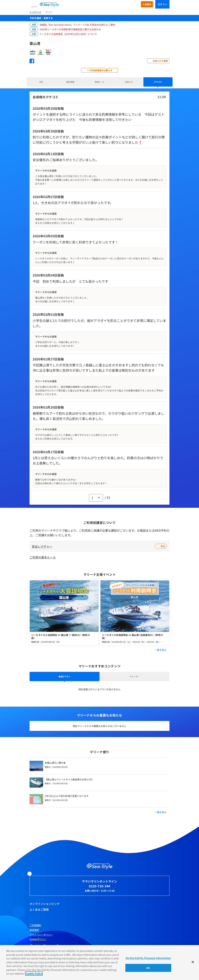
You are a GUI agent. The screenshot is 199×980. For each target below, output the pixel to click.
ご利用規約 (35, 925)
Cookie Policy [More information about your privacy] (34, 973)
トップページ (35, 12)
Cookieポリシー (38, 939)
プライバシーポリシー (41, 935)
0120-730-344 (99, 886)
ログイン (162, 4)
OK (148, 968)
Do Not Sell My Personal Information (148, 958)
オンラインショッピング (45, 904)
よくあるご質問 (39, 910)
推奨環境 (34, 930)
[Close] (193, 962)
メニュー (34, 7)
